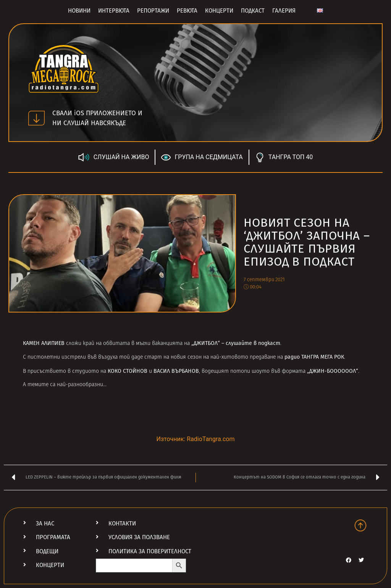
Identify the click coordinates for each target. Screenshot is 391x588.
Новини (79, 11)
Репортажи (153, 11)
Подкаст (253, 11)
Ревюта (187, 11)
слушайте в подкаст (253, 343)
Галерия (284, 11)
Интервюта (114, 11)
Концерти (219, 11)
